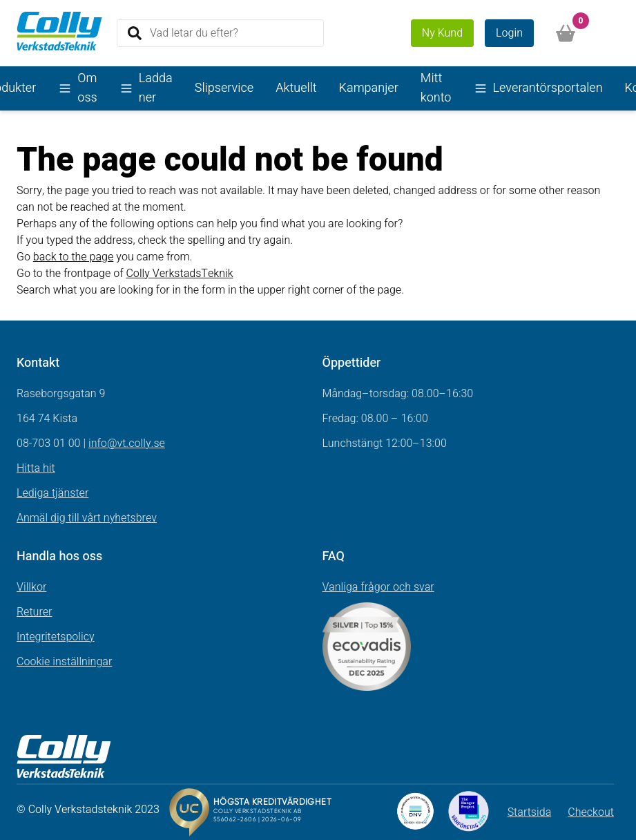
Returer (35, 612)
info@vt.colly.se (127, 443)
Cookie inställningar (64, 662)
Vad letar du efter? (194, 32)
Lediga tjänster (52, 493)
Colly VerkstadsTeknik (179, 274)
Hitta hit (36, 468)
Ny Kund (442, 33)
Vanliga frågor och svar (378, 587)
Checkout (591, 812)
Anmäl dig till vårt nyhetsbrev (87, 518)
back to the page (74, 257)
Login (509, 33)
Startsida (530, 812)
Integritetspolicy (56, 637)
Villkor (31, 587)
